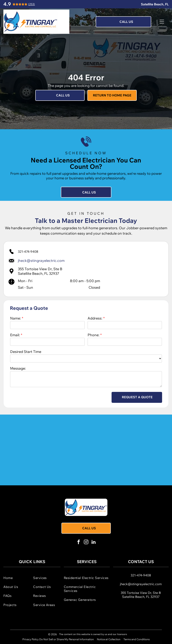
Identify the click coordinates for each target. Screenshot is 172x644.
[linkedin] (94, 542)
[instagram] (86, 542)
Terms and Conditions (137, 639)
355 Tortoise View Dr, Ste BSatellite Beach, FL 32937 (40, 271)
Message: (18, 368)
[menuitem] (17, 578)
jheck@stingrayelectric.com (141, 584)
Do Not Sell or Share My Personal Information (67, 639)
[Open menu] (162, 22)
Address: (95, 318)
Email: (15, 335)
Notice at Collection (109, 639)
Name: (15, 318)
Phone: (93, 335)
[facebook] (79, 542)
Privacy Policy (31, 639)
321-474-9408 (28, 252)
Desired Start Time (26, 352)
